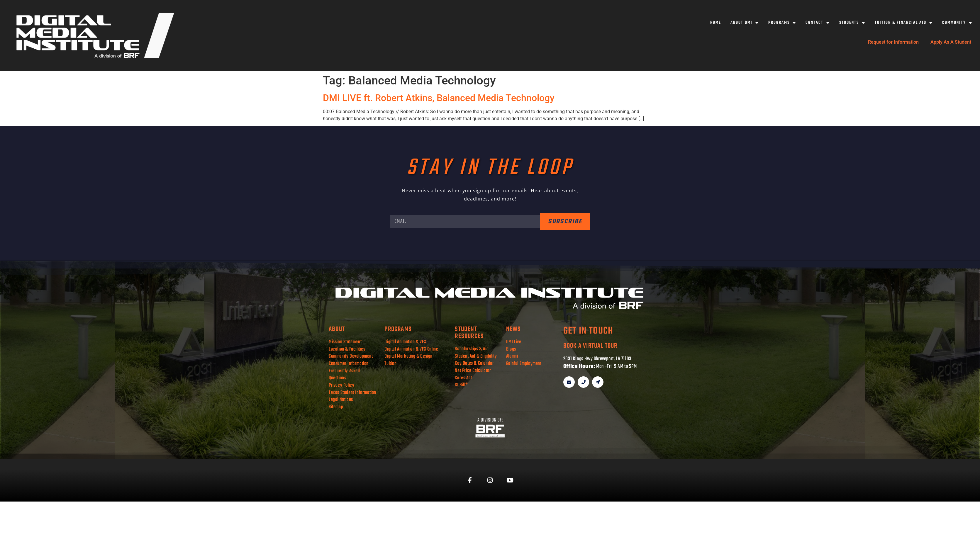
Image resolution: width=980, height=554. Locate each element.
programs (398, 329)
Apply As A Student (951, 42)
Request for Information (893, 42)
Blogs (511, 349)
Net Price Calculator (473, 371)
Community (957, 23)
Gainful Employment (524, 364)
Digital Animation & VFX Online (411, 349)
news (514, 329)
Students (852, 23)
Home (716, 23)
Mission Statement (345, 342)
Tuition (390, 364)
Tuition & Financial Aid (904, 23)
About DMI (745, 23)
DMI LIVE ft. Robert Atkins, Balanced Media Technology (439, 98)
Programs (782, 23)
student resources (469, 333)
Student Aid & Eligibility (476, 356)
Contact (818, 23)
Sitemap (336, 407)
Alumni (512, 356)
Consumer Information (349, 364)
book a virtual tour (590, 346)
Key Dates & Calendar (474, 363)
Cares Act (463, 378)
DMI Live (514, 342)
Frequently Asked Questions (344, 375)
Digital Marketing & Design (408, 356)
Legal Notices (341, 400)
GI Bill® (461, 385)
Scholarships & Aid (472, 349)
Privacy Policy (341, 385)
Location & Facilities (347, 349)
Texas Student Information (352, 393)
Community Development (351, 356)
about (337, 329)
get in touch (588, 331)
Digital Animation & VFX (405, 342)
